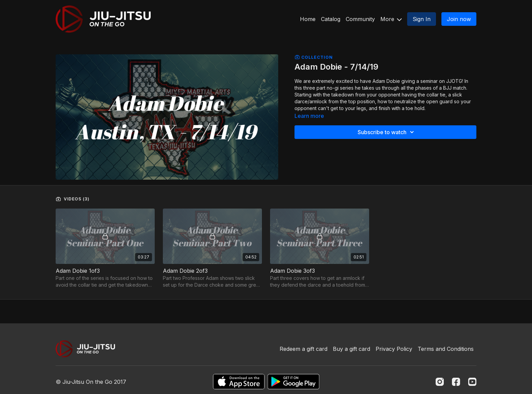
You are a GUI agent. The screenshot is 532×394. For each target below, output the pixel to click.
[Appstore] (239, 382)
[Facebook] (456, 382)
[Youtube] (472, 382)
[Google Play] (293, 382)
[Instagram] (440, 382)
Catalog (331, 19)
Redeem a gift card (303, 349)
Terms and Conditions (446, 349)
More (391, 19)
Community (360, 19)
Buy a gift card (351, 349)
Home (308, 19)
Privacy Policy (394, 349)
